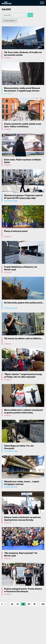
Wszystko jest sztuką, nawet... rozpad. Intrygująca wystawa (22, 483)
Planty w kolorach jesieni (16, 231)
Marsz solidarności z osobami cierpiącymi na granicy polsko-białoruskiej (24, 411)
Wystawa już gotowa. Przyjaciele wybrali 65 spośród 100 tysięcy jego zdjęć (23, 197)
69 (29, 604)
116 (43, 604)
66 (12, 604)
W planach (8, 94)
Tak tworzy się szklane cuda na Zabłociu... (23, 338)
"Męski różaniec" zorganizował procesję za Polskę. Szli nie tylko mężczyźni (23, 375)
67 (18, 604)
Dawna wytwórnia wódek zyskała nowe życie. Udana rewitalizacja (23, 125)
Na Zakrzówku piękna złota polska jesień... (24, 303)
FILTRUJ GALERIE (9, 21)
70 (34, 604)
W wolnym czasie (11, 201)
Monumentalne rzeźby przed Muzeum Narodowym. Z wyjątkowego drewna (22, 89)
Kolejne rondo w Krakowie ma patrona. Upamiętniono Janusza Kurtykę (23, 519)
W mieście (8, 58)
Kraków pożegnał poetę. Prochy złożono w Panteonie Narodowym (23, 590)
